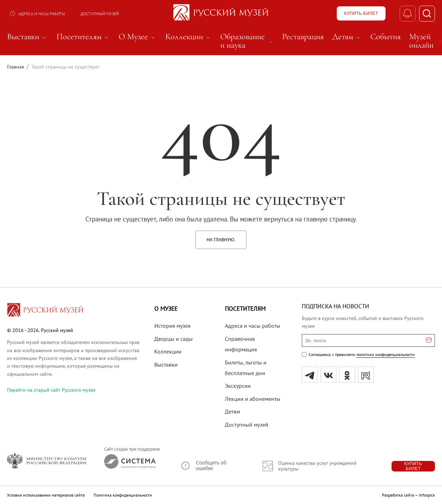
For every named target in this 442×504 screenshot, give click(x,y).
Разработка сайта (398, 495)
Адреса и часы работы (37, 13)
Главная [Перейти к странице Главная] (16, 67)
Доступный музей (100, 14)
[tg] (310, 375)
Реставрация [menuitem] (303, 37)
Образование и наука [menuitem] (247, 41)
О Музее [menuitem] (138, 37)
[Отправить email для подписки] (429, 340)
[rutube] (366, 375)
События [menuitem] (386, 37)
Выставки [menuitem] (28, 37)
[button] (212, 466)
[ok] (347, 375)
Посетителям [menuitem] (83, 37)
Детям (232, 411)
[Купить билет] (361, 13)
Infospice (427, 495)
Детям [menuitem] (347, 37)
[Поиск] (427, 14)
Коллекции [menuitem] (189, 37)
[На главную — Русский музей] (221, 13)
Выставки (166, 364)
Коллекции (168, 351)
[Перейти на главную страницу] (45, 311)
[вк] (328, 375)
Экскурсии (238, 386)
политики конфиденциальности (386, 354)
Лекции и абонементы (253, 399)
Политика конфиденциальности (123, 495)
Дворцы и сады (174, 339)
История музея (172, 326)
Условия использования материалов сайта (46, 495)
